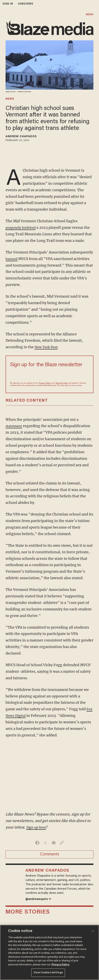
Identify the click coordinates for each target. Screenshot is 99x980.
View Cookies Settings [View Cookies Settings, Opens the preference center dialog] (48, 973)
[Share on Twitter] (45, 843)
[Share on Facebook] (37, 843)
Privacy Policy (45, 383)
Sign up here (37, 827)
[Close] (93, 931)
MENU (90, 15)
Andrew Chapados (21, 137)
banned (12, 259)
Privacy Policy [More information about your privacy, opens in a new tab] (60, 965)
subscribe (26, 4)
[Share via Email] (54, 843)
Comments (50, 854)
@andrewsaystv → (39, 900)
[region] (49, 952)
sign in (8, 4)
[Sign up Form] (49, 375)
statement (14, 426)
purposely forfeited (22, 228)
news (10, 99)
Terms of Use (61, 383)
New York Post (47, 347)
